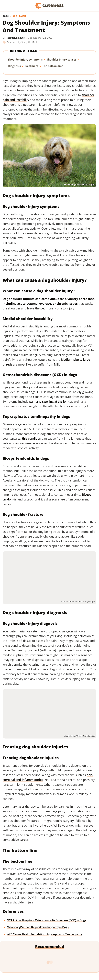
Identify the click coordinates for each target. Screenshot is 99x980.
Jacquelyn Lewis (16, 38)
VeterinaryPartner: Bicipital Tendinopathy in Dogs (38, 927)
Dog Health (19, 16)
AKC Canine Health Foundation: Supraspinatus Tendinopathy (45, 934)
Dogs (6, 16)
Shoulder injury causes (61, 60)
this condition (32, 438)
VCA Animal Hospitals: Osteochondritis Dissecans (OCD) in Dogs (47, 920)
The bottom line (53, 66)
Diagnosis (14, 66)
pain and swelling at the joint (49, 402)
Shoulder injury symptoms (25, 60)
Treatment (31, 66)
